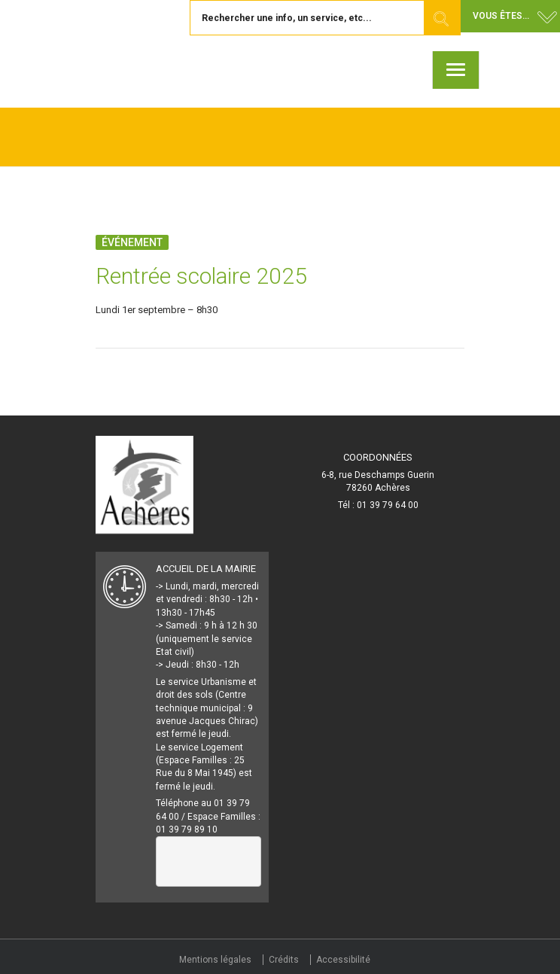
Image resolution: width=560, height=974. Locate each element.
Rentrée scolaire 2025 (201, 276)
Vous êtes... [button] (501, 16)
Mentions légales (215, 960)
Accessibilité (343, 960)
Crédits (284, 960)
